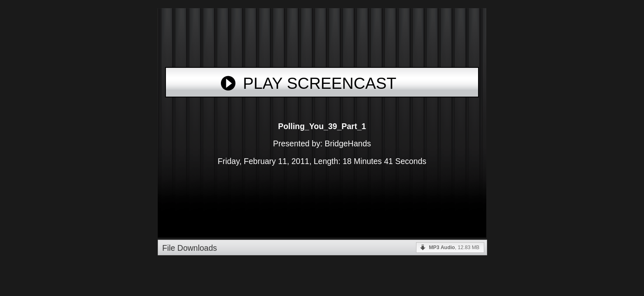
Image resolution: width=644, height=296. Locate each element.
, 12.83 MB (454, 247)
